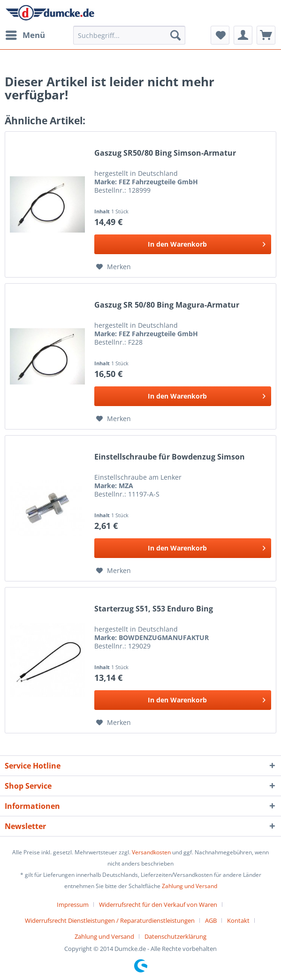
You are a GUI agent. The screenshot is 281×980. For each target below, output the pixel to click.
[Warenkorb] (266, 35)
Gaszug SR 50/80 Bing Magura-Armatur (167, 305)
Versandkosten (151, 852)
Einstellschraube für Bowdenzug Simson (170, 457)
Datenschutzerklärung (175, 936)
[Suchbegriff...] (129, 35)
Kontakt (238, 920)
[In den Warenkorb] (183, 244)
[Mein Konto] (243, 35)
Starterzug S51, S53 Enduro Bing (154, 609)
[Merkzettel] (220, 35)
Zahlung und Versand (190, 886)
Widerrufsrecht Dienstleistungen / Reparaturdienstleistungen (110, 920)
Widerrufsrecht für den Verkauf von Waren (158, 905)
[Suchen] (175, 35)
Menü (25, 34)
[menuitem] (25, 35)
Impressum (73, 905)
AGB (211, 920)
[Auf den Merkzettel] (114, 267)
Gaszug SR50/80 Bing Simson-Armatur (165, 153)
